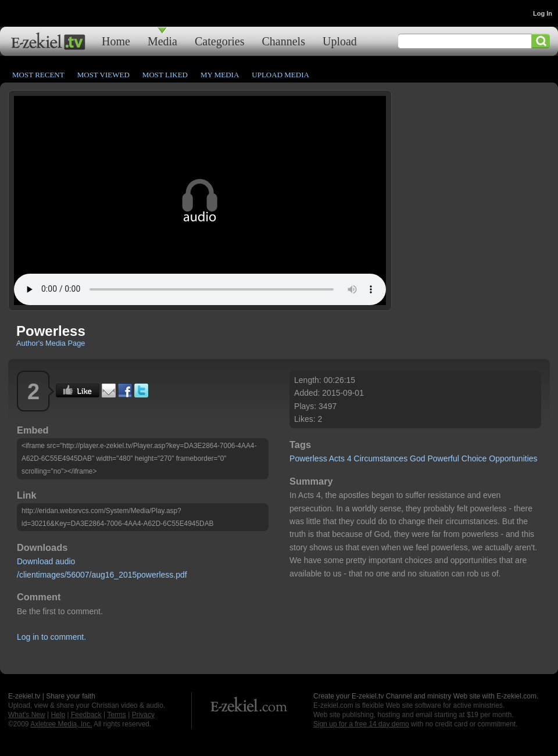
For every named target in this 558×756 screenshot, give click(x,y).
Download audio (46, 561)
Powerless (308, 458)
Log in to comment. (51, 637)
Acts (337, 458)
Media (162, 41)
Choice (474, 458)
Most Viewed (103, 75)
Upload (340, 41)
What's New (27, 715)
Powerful (443, 458)
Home (116, 41)
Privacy (143, 715)
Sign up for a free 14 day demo (361, 724)
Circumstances (381, 458)
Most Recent (38, 75)
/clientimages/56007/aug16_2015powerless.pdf (102, 575)
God (417, 458)
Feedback (86, 715)
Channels (284, 41)
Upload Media (280, 75)
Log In (543, 13)
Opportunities (513, 458)
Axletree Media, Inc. (61, 724)
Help (58, 715)
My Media (220, 75)
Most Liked (165, 75)
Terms (117, 715)
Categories (220, 41)
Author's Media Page (51, 343)
